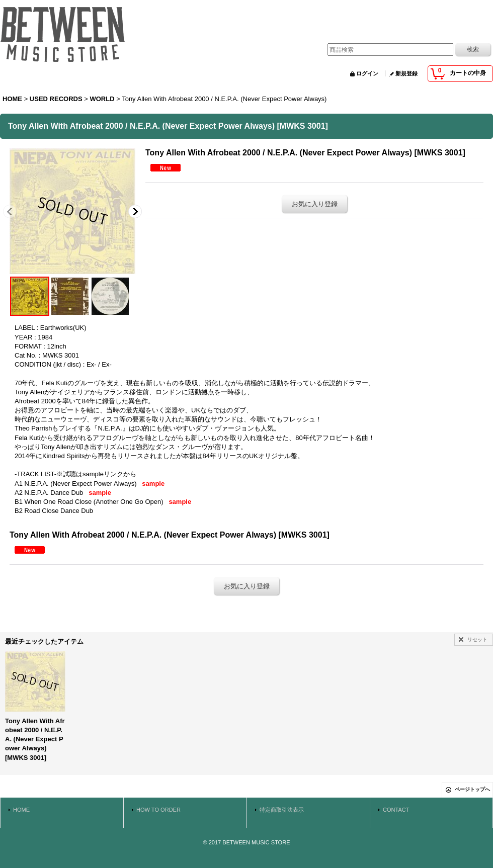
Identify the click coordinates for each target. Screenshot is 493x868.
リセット (477, 639)
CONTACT (396, 810)
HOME (21, 810)
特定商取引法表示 (282, 810)
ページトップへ (472, 789)
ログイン (367, 73)
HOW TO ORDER (158, 810)
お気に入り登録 (315, 204)
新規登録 (406, 73)
